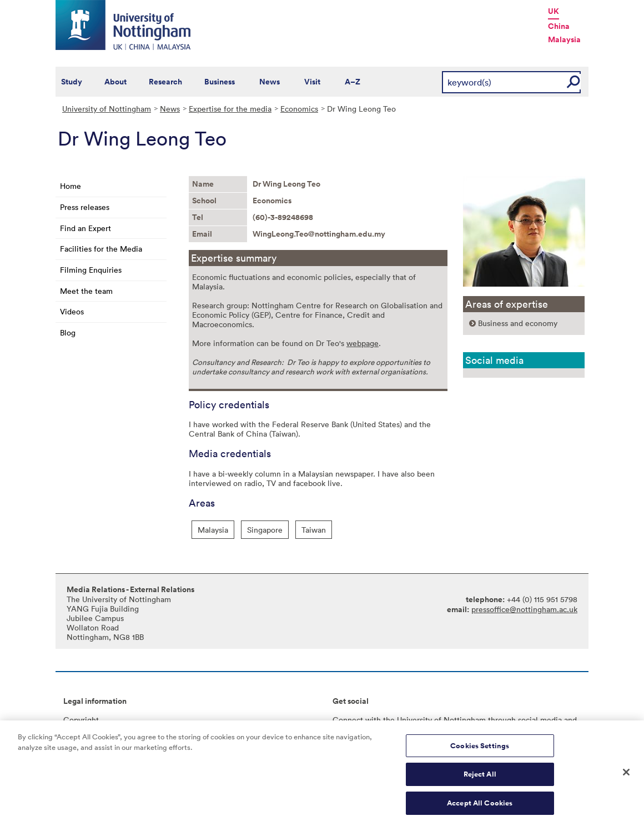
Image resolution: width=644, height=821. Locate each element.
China (559, 26)
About (115, 82)
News (270, 82)
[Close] (626, 777)
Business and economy (518, 323)
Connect (348, 720)
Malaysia (564, 39)
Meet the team (86, 291)
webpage (363, 343)
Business (220, 82)
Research (165, 82)
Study (72, 82)
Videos (72, 311)
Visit (312, 82)
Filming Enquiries (91, 270)
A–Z (353, 82)
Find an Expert (85, 228)
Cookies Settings (480, 751)
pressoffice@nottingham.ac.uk (524, 609)
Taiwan (314, 530)
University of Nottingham (107, 109)
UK (554, 11)
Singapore (265, 530)
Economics (299, 109)
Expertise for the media (230, 109)
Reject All (480, 780)
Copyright (81, 720)
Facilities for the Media (101, 249)
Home (71, 186)
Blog (68, 332)
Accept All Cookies (480, 809)
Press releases (85, 207)
